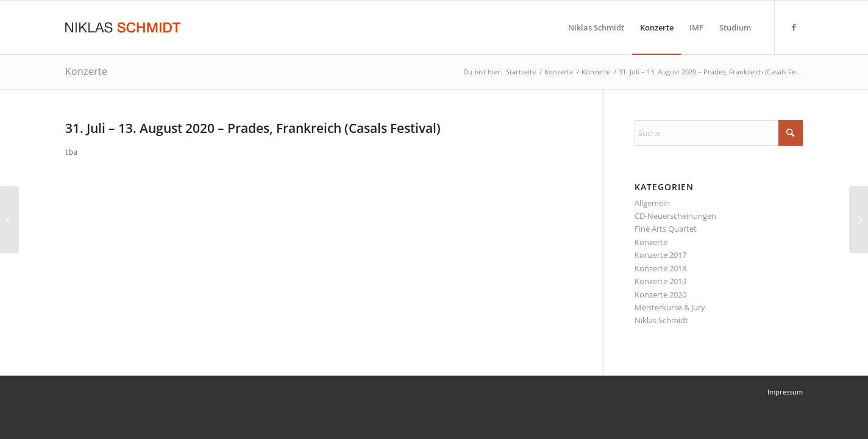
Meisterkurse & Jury (670, 307)
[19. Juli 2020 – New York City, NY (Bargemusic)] (9, 220)
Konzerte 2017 (660, 255)
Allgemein (652, 203)
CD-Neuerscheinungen (675, 216)
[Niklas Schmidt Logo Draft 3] (124, 27)
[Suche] (719, 133)
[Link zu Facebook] (794, 27)
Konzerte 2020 (660, 294)
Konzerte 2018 (660, 268)
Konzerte (86, 71)
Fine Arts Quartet (666, 229)
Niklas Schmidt (661, 320)
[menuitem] (596, 27)
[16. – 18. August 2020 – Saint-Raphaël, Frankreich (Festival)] (859, 220)
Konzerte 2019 (660, 281)
